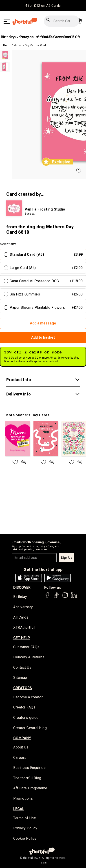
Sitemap (20, 678)
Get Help (22, 638)
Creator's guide (26, 718)
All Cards (21, 617)
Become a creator (28, 697)
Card (43, 45)
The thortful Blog (27, 778)
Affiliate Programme (30, 788)
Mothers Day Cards (26, 45)
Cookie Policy (25, 838)
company (22, 738)
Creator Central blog (30, 728)
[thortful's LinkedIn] (74, 597)
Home (7, 45)
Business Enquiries (29, 768)
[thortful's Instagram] (65, 597)
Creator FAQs (24, 707)
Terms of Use (25, 818)
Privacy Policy (25, 828)
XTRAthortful (24, 627)
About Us (21, 747)
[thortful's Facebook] (48, 597)
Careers (20, 758)
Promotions (23, 798)
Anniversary (23, 607)
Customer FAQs (26, 647)
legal (19, 809)
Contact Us (22, 667)
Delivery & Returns (29, 657)
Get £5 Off (72, 37)
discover (22, 587)
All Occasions (60, 37)
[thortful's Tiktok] (56, 597)
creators (23, 688)
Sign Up (67, 558)
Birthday (8, 37)
